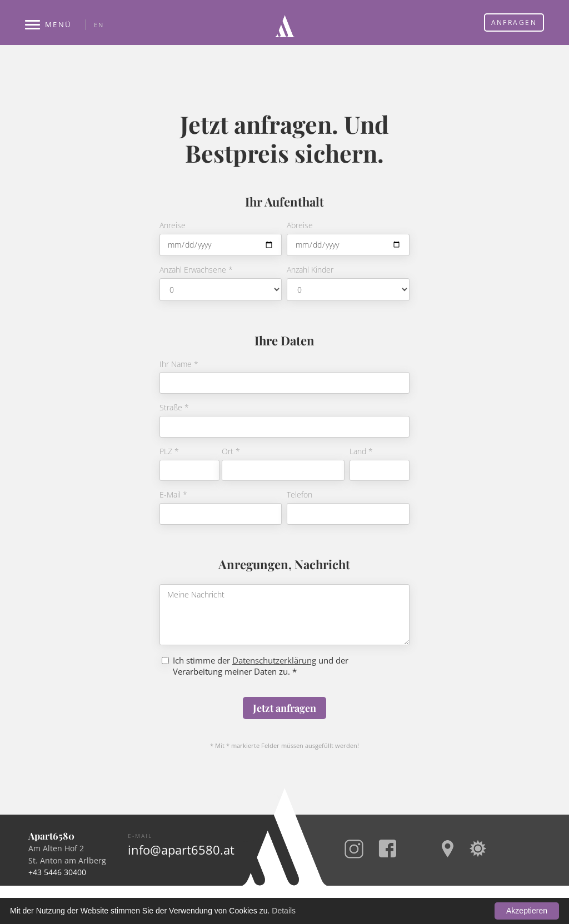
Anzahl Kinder (310, 270)
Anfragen (514, 22)
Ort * (231, 452)
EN (99, 25)
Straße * (174, 408)
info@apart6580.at (181, 850)
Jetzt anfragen (284, 708)
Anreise (173, 226)
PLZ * (169, 452)
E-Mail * (173, 495)
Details (284, 911)
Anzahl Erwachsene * (196, 270)
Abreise (300, 226)
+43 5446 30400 (57, 872)
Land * (361, 452)
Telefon (300, 495)
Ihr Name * (179, 365)
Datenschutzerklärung (274, 660)
